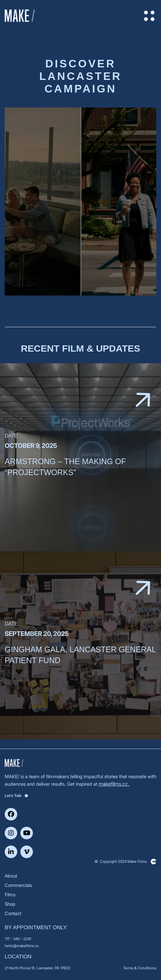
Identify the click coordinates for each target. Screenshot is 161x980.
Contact (13, 913)
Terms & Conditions (140, 968)
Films (10, 895)
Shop (10, 904)
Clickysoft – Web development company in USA (153, 862)
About (11, 876)
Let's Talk (16, 796)
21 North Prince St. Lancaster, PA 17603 (37, 968)
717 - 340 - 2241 (18, 939)
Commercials (18, 885)
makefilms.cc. (114, 784)
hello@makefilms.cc (22, 946)
